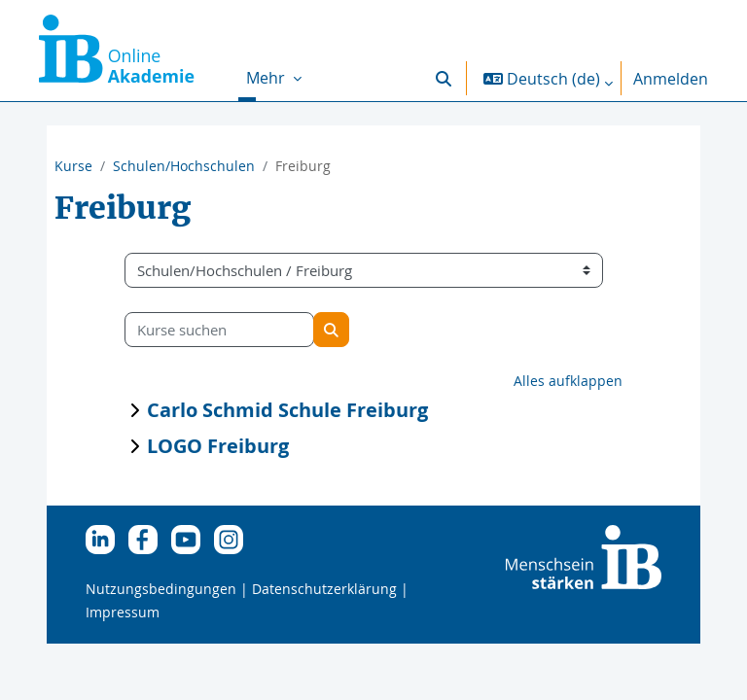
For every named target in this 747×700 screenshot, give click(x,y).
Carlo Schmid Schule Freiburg (287, 410)
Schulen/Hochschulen (184, 166)
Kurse (73, 166)
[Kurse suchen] (219, 330)
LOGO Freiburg (218, 446)
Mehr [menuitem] (267, 78)
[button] (444, 78)
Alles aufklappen (568, 381)
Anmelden (671, 79)
